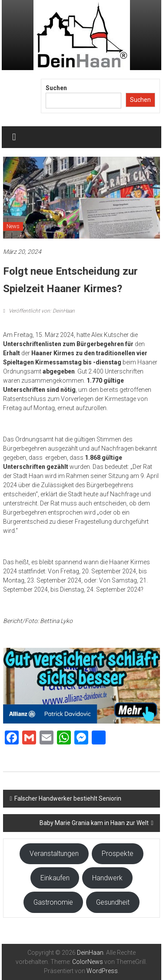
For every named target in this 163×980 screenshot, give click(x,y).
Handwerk (107, 878)
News (13, 226)
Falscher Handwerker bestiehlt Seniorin (68, 798)
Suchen (56, 88)
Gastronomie (53, 902)
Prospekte (118, 854)
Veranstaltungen (54, 854)
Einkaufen (55, 878)
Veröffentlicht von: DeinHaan (41, 311)
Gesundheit (113, 902)
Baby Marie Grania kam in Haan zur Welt (94, 823)
